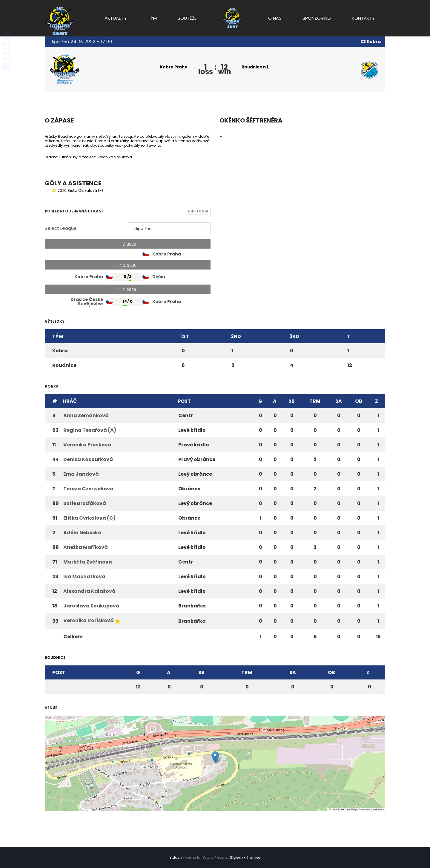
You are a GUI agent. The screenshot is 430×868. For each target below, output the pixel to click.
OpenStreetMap (361, 809)
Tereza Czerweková (88, 489)
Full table (198, 211)
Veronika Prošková (87, 445)
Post (184, 401)
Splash (176, 857)
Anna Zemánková (86, 415)
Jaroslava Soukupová (91, 606)
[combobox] (169, 228)
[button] (215, 757)
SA (339, 401)
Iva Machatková (84, 577)
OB (359, 401)
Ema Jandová (81, 474)
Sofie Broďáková (85, 503)
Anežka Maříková (86, 547)
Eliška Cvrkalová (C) (89, 518)
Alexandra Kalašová (89, 591)
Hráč (70, 401)
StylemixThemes (245, 857)
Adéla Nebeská (82, 533)
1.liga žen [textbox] (143, 229)
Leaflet (334, 809)
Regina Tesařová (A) (90, 430)
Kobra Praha (173, 67)
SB (292, 401)
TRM (315, 401)
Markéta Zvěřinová (88, 562)
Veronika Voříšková (89, 620)
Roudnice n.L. (257, 67)
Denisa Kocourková (88, 459)
